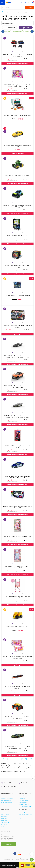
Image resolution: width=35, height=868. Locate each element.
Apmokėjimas (22, 796)
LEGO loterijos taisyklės (25, 807)
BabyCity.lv (4, 818)
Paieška (29, 8)
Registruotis (9, 844)
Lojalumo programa (6, 800)
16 (31, 759)
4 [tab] (22, 52)
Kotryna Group (5, 814)
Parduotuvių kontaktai (7, 798)
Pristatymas (22, 798)
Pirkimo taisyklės (23, 802)
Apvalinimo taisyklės (6, 802)
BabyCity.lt (4, 816)
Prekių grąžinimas (23, 800)
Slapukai (21, 818)
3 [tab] (19, 52)
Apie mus (4, 796)
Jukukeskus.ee (5, 823)
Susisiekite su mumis (24, 804)
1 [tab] (13, 52)
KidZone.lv (4, 829)
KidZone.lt (4, 812)
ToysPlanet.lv (5, 825)
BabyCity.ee (4, 821)
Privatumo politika (24, 812)
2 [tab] (16, 52)
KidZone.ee (4, 827)
